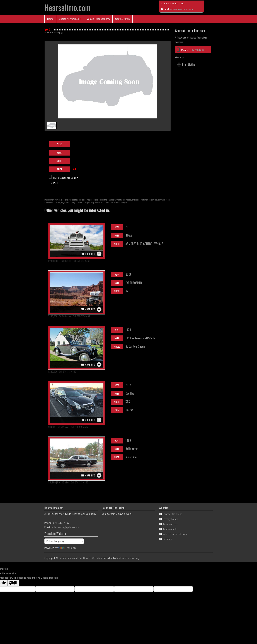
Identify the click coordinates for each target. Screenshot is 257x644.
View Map (179, 57)
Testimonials (170, 529)
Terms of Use (170, 524)
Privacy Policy (170, 519)
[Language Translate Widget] (64, 541)
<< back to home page (54, 32)
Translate (67, 548)
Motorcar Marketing (128, 558)
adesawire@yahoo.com (182, 9)
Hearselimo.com (67, 7)
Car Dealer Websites (90, 558)
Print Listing (189, 64)
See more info (88, 254)
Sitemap (167, 539)
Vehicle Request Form (98, 19)
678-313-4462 (177, 3)
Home (50, 19)
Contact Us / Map (173, 514)
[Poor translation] (13, 583)
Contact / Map (123, 19)
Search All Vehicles (70, 19)
